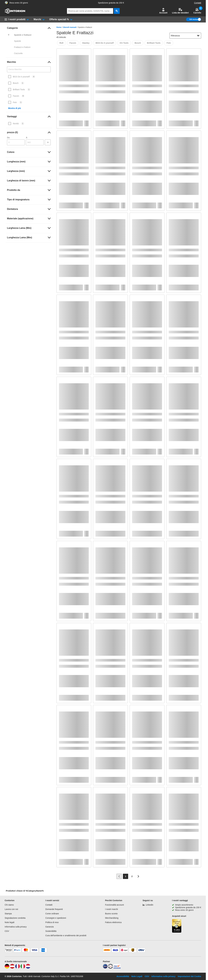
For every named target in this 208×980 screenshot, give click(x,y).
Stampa (8, 914)
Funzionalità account (114, 905)
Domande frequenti (54, 909)
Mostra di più (15, 108)
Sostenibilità (51, 931)
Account (163, 11)
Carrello (197, 11)
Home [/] (59, 27)
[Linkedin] (148, 905)
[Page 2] (132, 876)
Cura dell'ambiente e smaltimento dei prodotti (66, 935)
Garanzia (50, 927)
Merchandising (112, 918)
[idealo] (105, 968)
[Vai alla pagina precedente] (119, 876)
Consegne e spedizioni (56, 918)
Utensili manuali (70, 27)
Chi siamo (9, 905)
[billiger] (117, 968)
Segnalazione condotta (15, 918)
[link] (29, 28)
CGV (7, 931)
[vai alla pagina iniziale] (15, 13)
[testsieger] (110, 968)
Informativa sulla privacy (16, 927)
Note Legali (137, 976)
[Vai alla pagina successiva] (138, 876)
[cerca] (117, 11)
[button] (163, 11)
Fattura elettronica (113, 922)
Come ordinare (52, 914)
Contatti (198, 3)
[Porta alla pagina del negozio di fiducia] (6, 3)
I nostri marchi (112, 909)
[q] (90, 11)
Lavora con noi (11, 909)
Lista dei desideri (180, 11)
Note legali (9, 922)
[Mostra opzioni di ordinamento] (198, 36)
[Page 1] (126, 876)
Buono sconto (111, 914)
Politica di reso (52, 922)
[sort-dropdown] (185, 36)
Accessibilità (123, 976)
